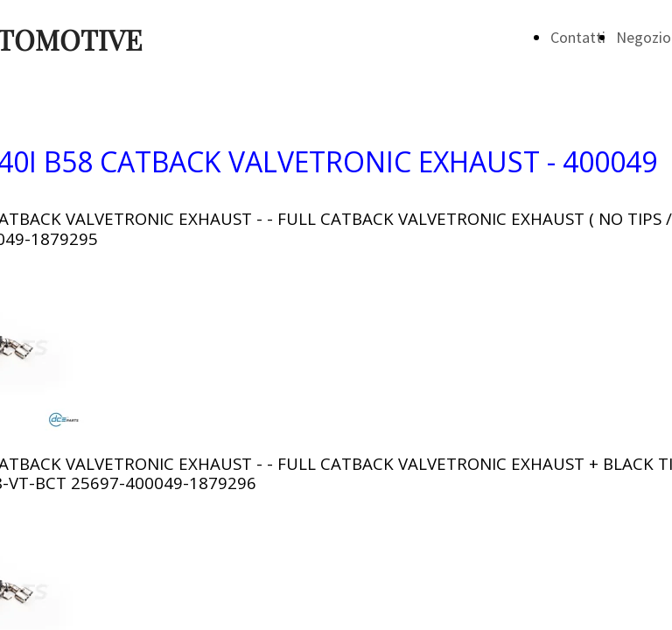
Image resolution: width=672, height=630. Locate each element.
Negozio (644, 37)
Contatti (578, 37)
